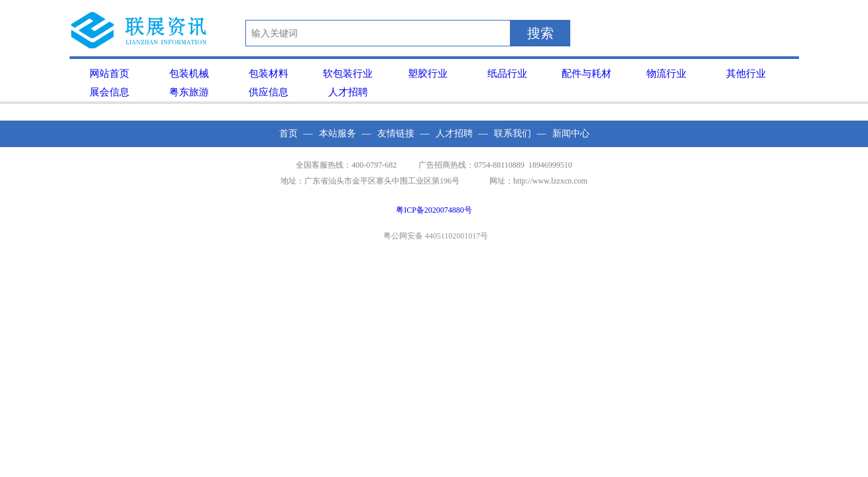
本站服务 (338, 133)
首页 (288, 133)
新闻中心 (571, 133)
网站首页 (109, 73)
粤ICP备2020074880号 (434, 210)
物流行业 (666, 73)
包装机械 (189, 73)
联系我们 (513, 133)
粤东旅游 (189, 92)
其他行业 (746, 73)
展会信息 (109, 92)
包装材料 (269, 73)
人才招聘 (348, 92)
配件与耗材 (587, 73)
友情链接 (396, 133)
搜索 (540, 33)
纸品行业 (507, 73)
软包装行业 (348, 73)
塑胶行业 (428, 73)
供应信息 (269, 92)
